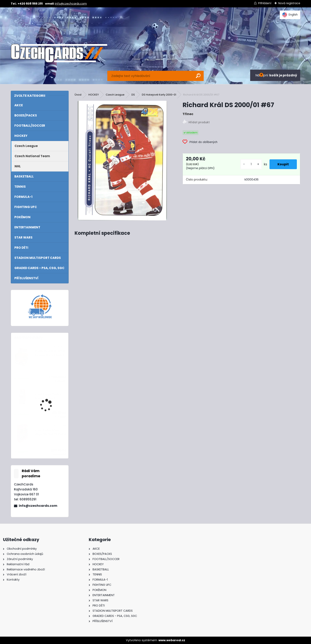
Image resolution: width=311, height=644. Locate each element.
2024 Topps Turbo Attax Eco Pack (48, 396)
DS (133, 95)
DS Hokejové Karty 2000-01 (159, 95)
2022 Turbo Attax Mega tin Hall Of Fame (50, 432)
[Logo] (59, 53)
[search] (198, 76)
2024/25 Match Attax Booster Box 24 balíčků (50, 353)
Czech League (115, 95)
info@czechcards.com (71, 4)
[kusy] (251, 164)
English (290, 15)
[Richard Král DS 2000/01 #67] (122, 161)
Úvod (78, 95)
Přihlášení (265, 3)
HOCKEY (94, 95)
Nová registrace (289, 3)
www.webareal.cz (172, 640)
